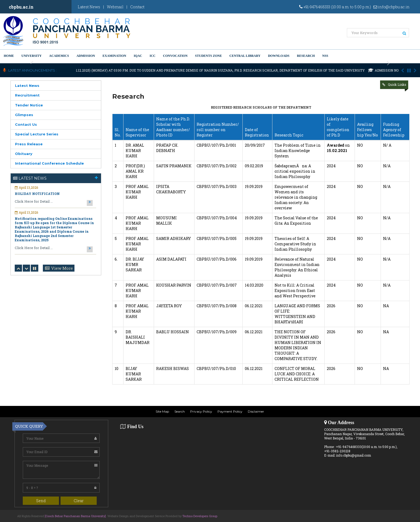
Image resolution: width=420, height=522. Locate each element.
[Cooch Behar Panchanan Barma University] (75, 516)
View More (62, 268)
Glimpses (24, 115)
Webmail (115, 7)
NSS (325, 56)
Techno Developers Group (200, 516)
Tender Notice (29, 105)
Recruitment (27, 95)
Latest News (89, 7)
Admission (86, 56)
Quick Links (397, 84)
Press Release (29, 144)
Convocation (175, 56)
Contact (137, 7)
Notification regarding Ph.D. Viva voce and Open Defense (52, 229)
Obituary (24, 154)
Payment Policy (230, 411)
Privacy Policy (201, 411)
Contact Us (26, 124)
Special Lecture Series (37, 134)
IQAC (138, 56)
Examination (114, 56)
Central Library (245, 56)
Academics (59, 56)
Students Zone (208, 56)
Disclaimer (256, 411)
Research (306, 56)
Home (9, 56)
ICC (153, 56)
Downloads (279, 56)
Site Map (162, 411)
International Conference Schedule (49, 163)
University (31, 56)
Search (180, 411)
